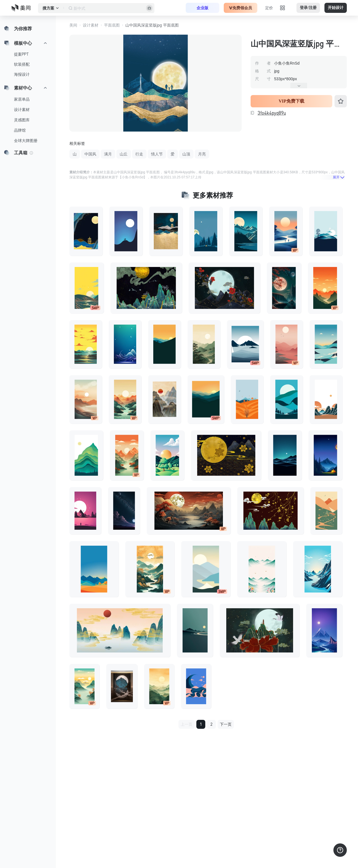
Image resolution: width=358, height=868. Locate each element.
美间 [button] (73, 25)
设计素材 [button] (91, 25)
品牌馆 (20, 130)
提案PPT (21, 54)
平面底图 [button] (112, 25)
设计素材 (22, 110)
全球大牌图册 (26, 141)
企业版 (202, 8)
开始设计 (336, 8)
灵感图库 (22, 120)
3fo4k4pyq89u (272, 113)
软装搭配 (22, 64)
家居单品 (22, 99)
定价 (269, 8)
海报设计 (22, 74)
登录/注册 (308, 8)
